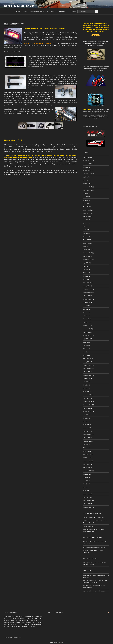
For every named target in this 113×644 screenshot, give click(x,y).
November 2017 (87, 253)
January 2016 (86, 326)
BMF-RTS (85, 518)
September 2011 (87, 471)
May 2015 (86, 349)
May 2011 (85, 484)
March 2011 (86, 491)
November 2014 (87, 368)
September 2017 (87, 260)
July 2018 (85, 230)
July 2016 (85, 306)
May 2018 (86, 236)
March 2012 (86, 451)
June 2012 (86, 444)
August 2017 (86, 263)
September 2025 (87, 160)
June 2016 (86, 309)
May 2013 (86, 418)
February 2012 (87, 454)
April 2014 (86, 388)
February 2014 (87, 395)
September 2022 (87, 170)
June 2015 (86, 345)
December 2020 (87, 187)
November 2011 (87, 464)
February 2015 (87, 359)
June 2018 (86, 233)
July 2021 (85, 177)
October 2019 (87, 217)
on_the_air (86, 591)
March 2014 (86, 392)
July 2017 (85, 266)
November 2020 (87, 190)
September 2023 (87, 164)
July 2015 (85, 342)
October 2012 (87, 438)
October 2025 (87, 157)
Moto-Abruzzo (19, 6)
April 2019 (86, 227)
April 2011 (85, 487)
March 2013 (86, 425)
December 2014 (87, 365)
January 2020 (87, 213)
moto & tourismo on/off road (91, 586)
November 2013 (87, 405)
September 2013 (87, 411)
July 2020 (85, 193)
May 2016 (86, 312)
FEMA (84, 542)
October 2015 (87, 332)
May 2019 (86, 223)
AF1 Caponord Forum (56, 613)
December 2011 (87, 461)
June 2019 (86, 220)
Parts (53, 11)
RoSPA (85, 529)
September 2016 (87, 299)
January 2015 (86, 362)
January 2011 (86, 497)
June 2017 (86, 269)
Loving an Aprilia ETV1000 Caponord (93, 580)
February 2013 (87, 428)
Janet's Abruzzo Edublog (89, 575)
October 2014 (87, 372)
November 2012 (87, 435)
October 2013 (87, 408)
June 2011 (86, 481)
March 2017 (86, 279)
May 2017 (85, 273)
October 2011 (87, 468)
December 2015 (87, 329)
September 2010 (87, 507)
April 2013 (86, 421)
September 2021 (87, 174)
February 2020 (87, 210)
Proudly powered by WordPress (13, 637)
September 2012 (87, 441)
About (25, 11)
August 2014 (86, 378)
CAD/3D (73, 11)
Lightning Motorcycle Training (91, 563)
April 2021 (86, 180)
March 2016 (86, 319)
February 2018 (87, 243)
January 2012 (86, 458)
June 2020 (86, 197)
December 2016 (87, 289)
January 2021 (86, 184)
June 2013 (86, 415)
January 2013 (86, 431)
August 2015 (86, 339)
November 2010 (87, 500)
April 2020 (86, 203)
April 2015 (86, 352)
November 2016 (87, 293)
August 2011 (86, 474)
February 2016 (87, 322)
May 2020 (86, 200)
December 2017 (87, 250)
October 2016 (87, 296)
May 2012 (85, 448)
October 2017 (87, 256)
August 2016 (86, 302)
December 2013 (87, 402)
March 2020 (86, 207)
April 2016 (86, 316)
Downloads (63, 11)
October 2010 (87, 504)
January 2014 (86, 398)
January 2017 (86, 286)
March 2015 (86, 355)
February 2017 (87, 283)
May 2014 (86, 385)
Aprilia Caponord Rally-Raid (39, 11)
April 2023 (86, 167)
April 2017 (86, 276)
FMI (84, 547)
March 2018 (86, 240)
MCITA (85, 550)
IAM (84, 526)
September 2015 (87, 335)
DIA (84, 521)
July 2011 (85, 477)
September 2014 (87, 375)
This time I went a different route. (41, 151)
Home (18, 11)
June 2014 (86, 382)
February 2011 (87, 494)
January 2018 (86, 246)
